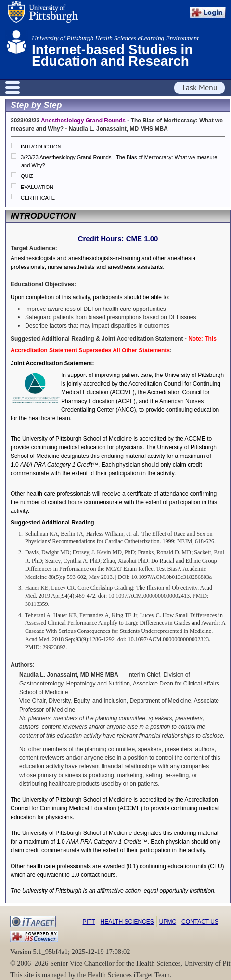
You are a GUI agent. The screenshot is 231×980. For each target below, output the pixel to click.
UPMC (168, 922)
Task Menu (199, 88)
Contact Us (200, 922)
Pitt (89, 922)
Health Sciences (127, 922)
